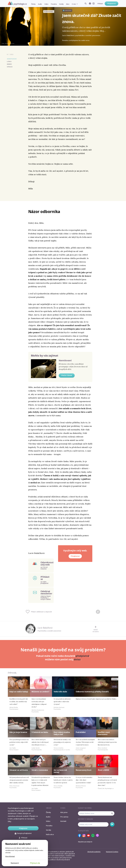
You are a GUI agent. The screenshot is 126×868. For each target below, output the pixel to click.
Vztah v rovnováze (40, 770)
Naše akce (50, 834)
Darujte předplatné (23, 833)
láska (9, 62)
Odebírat (112, 824)
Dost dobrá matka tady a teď (62, 733)
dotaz (77, 659)
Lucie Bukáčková (45, 628)
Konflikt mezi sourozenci (104, 733)
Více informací (10, 856)
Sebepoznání (12, 59)
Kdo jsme (64, 812)
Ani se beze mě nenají (60, 771)
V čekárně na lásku (40, 732)
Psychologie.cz (17, 3)
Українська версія (85, 842)
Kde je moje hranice (18, 732)
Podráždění (81, 732)
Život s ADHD (103, 770)
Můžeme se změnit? (40, 692)
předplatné (82, 656)
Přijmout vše (35, 863)
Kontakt (63, 821)
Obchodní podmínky (94, 852)
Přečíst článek (67, 375)
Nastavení (15, 863)
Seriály (61, 4)
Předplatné (111, 4)
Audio (40, 4)
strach (10, 67)
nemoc (9, 64)
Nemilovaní (65, 360)
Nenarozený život (84, 770)
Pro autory (64, 817)
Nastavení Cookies (112, 852)
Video (46, 4)
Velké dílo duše (60, 692)
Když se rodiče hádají (19, 692)
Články (33, 4)
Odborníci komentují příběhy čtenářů (92, 692)
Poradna (54, 4)
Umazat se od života (19, 770)
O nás (74, 4)
